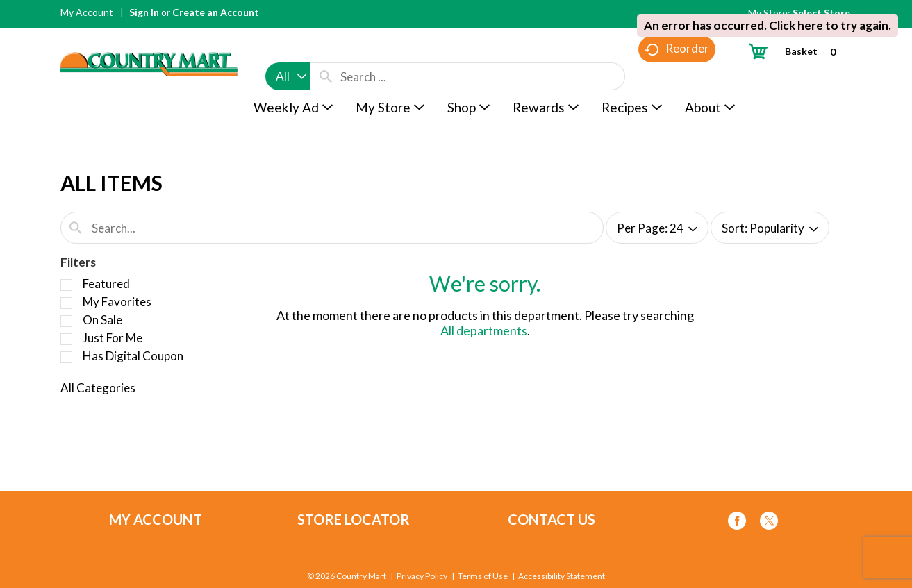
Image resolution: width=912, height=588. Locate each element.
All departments (484, 330)
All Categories (98, 388)
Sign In (144, 12)
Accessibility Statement (562, 576)
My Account (87, 12)
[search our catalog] (326, 50)
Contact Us (552, 520)
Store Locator (354, 520)
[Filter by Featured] (66, 285)
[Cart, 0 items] (798, 51)
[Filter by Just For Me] (66, 339)
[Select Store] (822, 13)
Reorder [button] (677, 77)
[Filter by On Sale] (66, 321)
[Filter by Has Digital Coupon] (66, 357)
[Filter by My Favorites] (66, 303)
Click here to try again (829, 25)
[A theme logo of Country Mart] (149, 39)
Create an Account (216, 12)
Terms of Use (483, 576)
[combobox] (288, 50)
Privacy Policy (422, 576)
